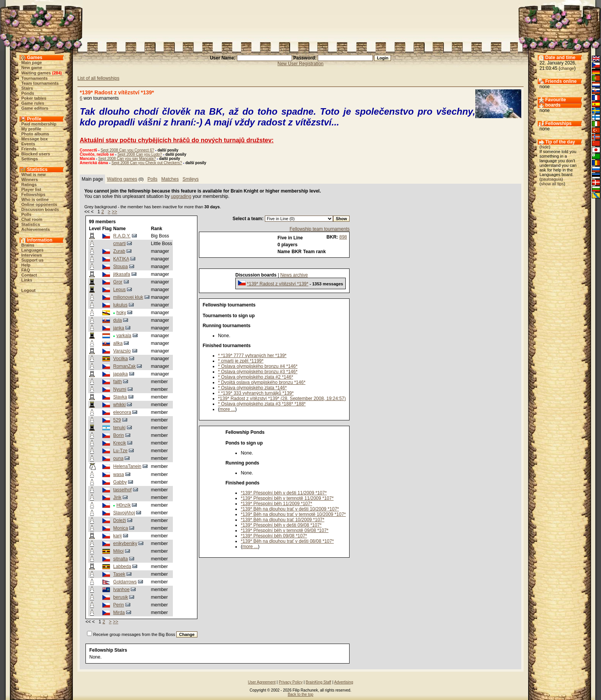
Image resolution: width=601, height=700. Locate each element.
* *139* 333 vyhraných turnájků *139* (256, 393)
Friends (29, 149)
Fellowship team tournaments (319, 229)
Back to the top (301, 694)
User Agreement (262, 682)
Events (28, 144)
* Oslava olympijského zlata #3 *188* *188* (262, 404)
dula (117, 320)
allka (118, 343)
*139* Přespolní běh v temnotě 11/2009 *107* (287, 498)
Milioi (118, 551)
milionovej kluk (128, 297)
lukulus (120, 305)
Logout (29, 290)
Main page (32, 63)
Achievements (36, 229)
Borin (118, 435)
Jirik (117, 497)
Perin (118, 605)
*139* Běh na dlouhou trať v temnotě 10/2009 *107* (293, 514)
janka (119, 328)
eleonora (122, 412)
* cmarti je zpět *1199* (241, 361)
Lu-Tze (120, 451)
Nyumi (120, 389)
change (567, 68)
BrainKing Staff (319, 682)
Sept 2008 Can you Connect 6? (127, 150)
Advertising (344, 682)
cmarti (119, 244)
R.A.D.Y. (122, 236)
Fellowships (34, 194)
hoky (121, 313)
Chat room (32, 219)
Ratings (29, 184)
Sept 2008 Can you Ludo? (140, 154)
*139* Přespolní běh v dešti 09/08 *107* (281, 525)
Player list (31, 189)
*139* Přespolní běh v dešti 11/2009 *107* (284, 493)
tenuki (119, 428)
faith (117, 382)
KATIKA (121, 259)
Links (27, 280)
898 (343, 237)
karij (117, 536)
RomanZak (124, 366)
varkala (124, 336)
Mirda (119, 613)
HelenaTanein (127, 466)
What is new (34, 175)
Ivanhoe (121, 590)
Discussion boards (40, 209)
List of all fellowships (98, 78)
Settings (30, 159)
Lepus (119, 290)
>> (114, 212)
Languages (33, 250)
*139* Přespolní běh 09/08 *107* (274, 536)
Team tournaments (40, 83)
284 (57, 73)
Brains (28, 245)
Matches (170, 179)
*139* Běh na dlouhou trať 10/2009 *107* (282, 520)
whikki (119, 405)
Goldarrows (125, 582)
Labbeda (122, 567)
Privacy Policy (291, 682)
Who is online (35, 199)
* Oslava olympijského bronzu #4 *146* (258, 366)
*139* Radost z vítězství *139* (278, 284)
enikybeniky (125, 544)
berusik (121, 597)
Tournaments (35, 78)
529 (117, 420)
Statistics (31, 224)
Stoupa (120, 267)
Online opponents (39, 204)
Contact (29, 275)
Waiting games (36, 73)
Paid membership (39, 124)
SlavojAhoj (124, 513)
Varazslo (122, 351)
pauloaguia (551, 179)
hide (545, 147)
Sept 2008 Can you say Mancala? (127, 159)
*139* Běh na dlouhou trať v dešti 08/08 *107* (287, 541)
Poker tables (34, 98)
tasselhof (122, 490)
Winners (30, 180)
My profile (31, 129)
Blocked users (36, 154)
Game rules (33, 103)
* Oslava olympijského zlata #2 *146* (256, 377)
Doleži (119, 520)
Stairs (27, 88)
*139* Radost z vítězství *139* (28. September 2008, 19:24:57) (282, 399)
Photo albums (35, 134)
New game (32, 68)
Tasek (119, 574)
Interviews (32, 255)
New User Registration (300, 64)
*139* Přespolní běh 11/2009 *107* (276, 504)
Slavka (120, 397)
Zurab (119, 251)
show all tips (552, 184)
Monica (121, 528)
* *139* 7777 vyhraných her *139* (252, 356)
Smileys (190, 179)
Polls (26, 214)
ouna (118, 458)
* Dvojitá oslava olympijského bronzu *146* (262, 382)
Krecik (119, 443)
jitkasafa (122, 274)
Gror (118, 282)
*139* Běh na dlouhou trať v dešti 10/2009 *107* (290, 509)
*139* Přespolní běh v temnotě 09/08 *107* (285, 530)
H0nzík (124, 505)
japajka (120, 374)
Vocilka (120, 359)
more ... (227, 409)
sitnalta (120, 559)
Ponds (28, 93)
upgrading (181, 196)
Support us (33, 260)
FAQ (26, 270)
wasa (118, 474)
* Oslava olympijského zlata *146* (252, 388)
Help (26, 265)
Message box (35, 139)
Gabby (120, 482)
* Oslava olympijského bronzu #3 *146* (258, 372)
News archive (294, 275)
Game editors (35, 108)
